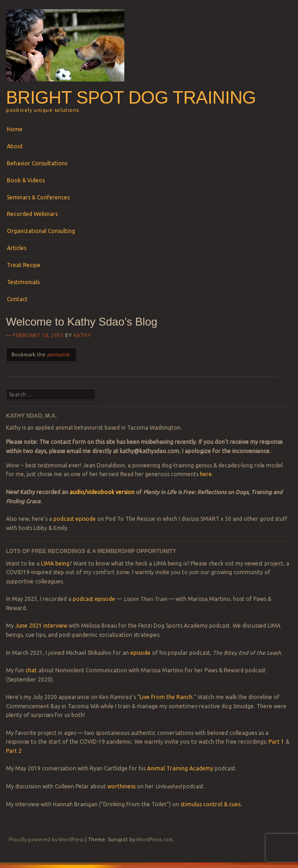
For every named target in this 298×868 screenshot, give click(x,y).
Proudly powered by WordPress (46, 839)
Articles (17, 248)
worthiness (121, 786)
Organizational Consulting (41, 231)
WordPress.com (155, 839)
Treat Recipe (24, 265)
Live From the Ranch (166, 697)
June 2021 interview (41, 626)
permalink (58, 355)
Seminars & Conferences (38, 197)
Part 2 (14, 751)
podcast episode (75, 519)
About (15, 146)
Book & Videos (26, 180)
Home (15, 129)
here (206, 474)
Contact (17, 299)
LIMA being (55, 563)
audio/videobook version (103, 492)
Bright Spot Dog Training (131, 97)
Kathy (82, 335)
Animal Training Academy (180, 768)
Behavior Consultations (37, 163)
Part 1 (276, 742)
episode (140, 653)
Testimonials (23, 282)
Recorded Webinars (32, 214)
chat (31, 670)
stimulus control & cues (210, 804)
